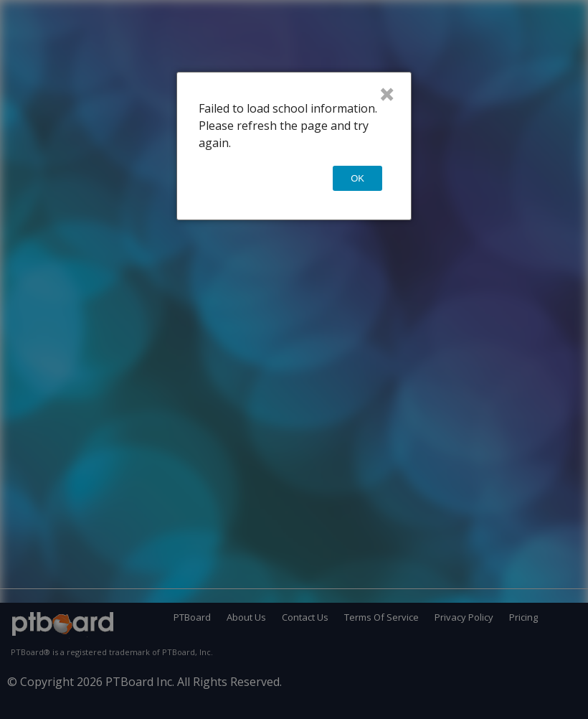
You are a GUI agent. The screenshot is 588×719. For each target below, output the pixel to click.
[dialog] (294, 146)
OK (357, 178)
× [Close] (387, 94)
